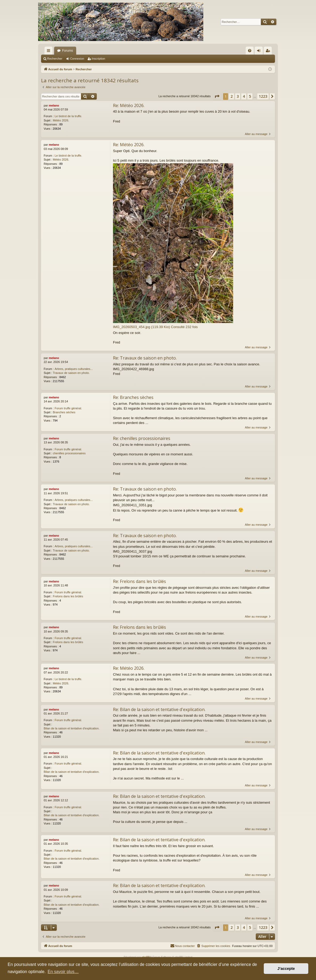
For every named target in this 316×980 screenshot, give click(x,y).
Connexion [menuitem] (260, 52)
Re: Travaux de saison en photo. (145, 358)
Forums (68, 51)
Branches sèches (64, 412)
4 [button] (244, 96)
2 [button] (232, 96)
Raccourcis (50, 52)
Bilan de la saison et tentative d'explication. (72, 728)
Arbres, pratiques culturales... (74, 369)
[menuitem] (250, 51)
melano (54, 105)
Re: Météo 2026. (129, 105)
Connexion (77, 59)
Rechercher (55, 59)
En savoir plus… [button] (63, 972)
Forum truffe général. (68, 408)
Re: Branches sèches (133, 397)
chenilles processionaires (69, 453)
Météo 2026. (61, 120)
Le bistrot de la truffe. (68, 116)
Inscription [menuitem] (269, 52)
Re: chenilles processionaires (142, 438)
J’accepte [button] (286, 969)
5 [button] (250, 96)
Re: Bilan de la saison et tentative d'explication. (159, 709)
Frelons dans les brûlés (68, 596)
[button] (217, 96)
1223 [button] (263, 96)
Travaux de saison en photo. (71, 373)
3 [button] (238, 96)
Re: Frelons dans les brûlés (139, 581)
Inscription (99, 59)
